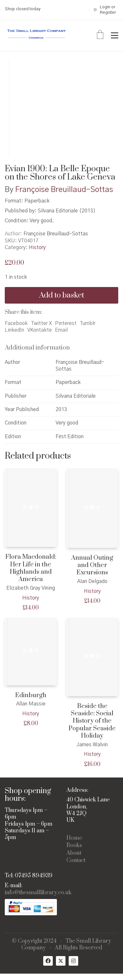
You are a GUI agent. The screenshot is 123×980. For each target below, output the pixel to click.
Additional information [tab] (37, 348)
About (74, 853)
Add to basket (62, 295)
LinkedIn (14, 330)
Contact (76, 861)
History (37, 247)
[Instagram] (73, 961)
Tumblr (88, 323)
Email (61, 330)
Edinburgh (31, 695)
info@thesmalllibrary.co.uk (38, 893)
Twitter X (41, 323)
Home (74, 838)
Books (74, 846)
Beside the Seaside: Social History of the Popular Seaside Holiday (92, 721)
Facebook (16, 323)
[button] (115, 35)
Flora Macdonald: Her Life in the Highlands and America (31, 568)
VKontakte (40, 330)
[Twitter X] (61, 961)
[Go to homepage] (37, 36)
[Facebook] (48, 961)
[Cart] (100, 35)
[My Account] (106, 10)
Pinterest (66, 323)
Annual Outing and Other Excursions (92, 565)
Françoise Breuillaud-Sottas (64, 190)
